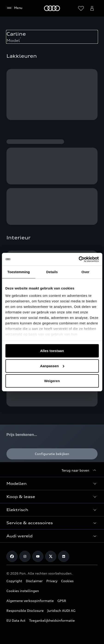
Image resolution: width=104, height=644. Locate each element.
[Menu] (14, 8)
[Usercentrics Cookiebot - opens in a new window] (79, 259)
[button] (52, 484)
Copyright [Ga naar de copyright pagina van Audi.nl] (14, 581)
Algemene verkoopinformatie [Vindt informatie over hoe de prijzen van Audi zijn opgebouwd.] (30, 601)
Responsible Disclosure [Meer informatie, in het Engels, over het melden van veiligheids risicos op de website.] (25, 611)
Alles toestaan (52, 351)
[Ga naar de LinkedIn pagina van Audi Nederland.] (64, 556)
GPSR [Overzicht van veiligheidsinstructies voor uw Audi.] (62, 601)
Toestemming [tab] (19, 272)
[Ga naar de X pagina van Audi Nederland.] (51, 556)
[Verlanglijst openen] (81, 8)
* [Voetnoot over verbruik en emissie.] (20, 38)
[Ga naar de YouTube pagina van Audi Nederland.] (38, 556)
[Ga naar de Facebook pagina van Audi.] (12, 556)
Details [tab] (52, 272)
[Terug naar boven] (80, 470)
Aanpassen (52, 366)
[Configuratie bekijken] (52, 454)
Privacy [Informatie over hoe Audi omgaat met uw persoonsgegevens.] (52, 581)
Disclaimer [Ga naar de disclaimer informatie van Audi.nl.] (34, 581)
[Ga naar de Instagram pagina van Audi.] (25, 556)
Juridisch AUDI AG (61, 611)
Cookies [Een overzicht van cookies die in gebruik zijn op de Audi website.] (67, 581)
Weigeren (52, 381)
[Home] (52, 8)
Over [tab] (85, 272)
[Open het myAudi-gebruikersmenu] (92, 8)
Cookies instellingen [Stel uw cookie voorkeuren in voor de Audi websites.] (23, 591)
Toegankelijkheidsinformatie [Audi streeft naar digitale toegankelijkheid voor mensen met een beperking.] (52, 620)
